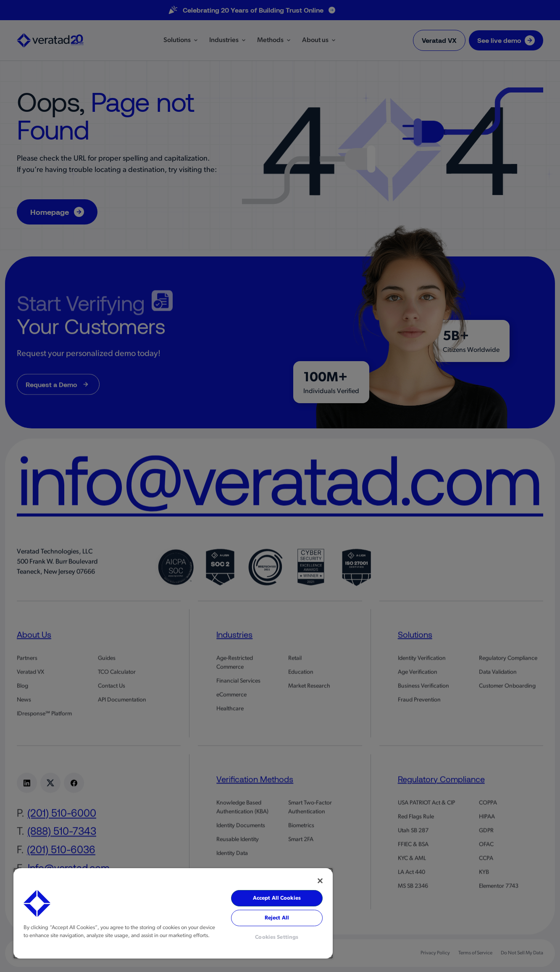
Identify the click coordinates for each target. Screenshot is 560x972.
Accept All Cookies (277, 898)
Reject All (277, 918)
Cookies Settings (277, 937)
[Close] (320, 881)
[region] (173, 913)
